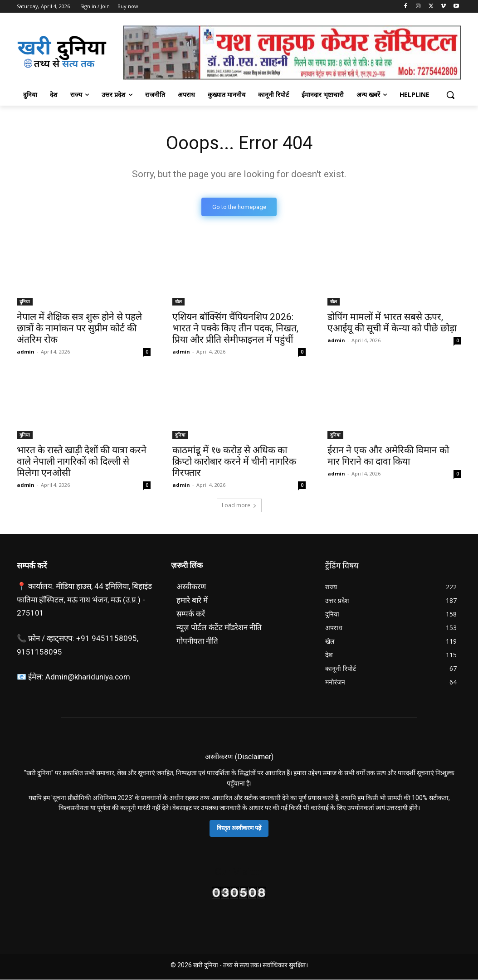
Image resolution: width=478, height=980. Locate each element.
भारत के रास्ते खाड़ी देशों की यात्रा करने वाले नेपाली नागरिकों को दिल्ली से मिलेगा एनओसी (82, 462)
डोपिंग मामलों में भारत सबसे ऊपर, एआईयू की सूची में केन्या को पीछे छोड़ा (392, 323)
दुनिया (25, 301)
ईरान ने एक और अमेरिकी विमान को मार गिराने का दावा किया (388, 456)
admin (26, 352)
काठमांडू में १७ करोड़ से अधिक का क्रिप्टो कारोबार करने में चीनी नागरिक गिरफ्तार (234, 462)
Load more (239, 505)
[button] (450, 95)
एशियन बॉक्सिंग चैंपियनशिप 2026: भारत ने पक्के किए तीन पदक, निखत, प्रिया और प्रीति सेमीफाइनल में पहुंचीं (235, 328)
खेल (178, 301)
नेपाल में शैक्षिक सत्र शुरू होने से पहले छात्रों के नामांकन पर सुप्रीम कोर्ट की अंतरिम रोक (79, 328)
